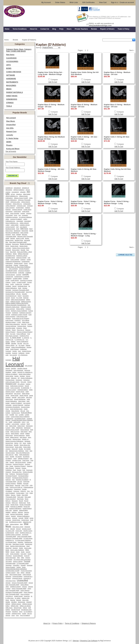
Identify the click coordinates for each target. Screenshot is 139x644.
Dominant (8, 290)
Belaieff (19, 234)
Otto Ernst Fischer (20, 462)
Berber (27, 238)
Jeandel (14, 397)
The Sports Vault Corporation (22, 559)
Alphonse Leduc (15, 202)
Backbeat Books (10, 229)
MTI (21, 443)
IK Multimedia (25, 388)
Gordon (15, 351)
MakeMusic (19, 428)
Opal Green (26, 460)
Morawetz (27, 441)
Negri (27, 451)
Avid (17, 227)
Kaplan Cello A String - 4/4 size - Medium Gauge (85, 138)
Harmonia (27, 370)
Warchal (13, 600)
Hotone (29, 382)
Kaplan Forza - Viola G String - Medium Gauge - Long (84, 235)
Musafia (16, 445)
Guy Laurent (13, 355)
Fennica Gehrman (11, 326)
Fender (30, 324)
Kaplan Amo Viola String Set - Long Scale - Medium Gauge (50, 73)
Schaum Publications (23, 516)
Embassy (28, 309)
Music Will (15, 449)
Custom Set (19, 284)
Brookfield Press (10, 256)
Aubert (8, 225)
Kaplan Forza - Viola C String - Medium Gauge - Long (84, 202)
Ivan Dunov (17, 393)
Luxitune (23, 424)
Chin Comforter (13, 269)
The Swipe (9, 561)
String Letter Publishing (17, 550)
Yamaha (8, 613)
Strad (28, 546)
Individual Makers (23, 390)
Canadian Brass (10, 258)
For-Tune (13, 334)
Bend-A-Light (20, 238)
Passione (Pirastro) (20, 466)
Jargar (7, 395)
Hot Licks (23, 382)
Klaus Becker (15, 411)
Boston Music (14, 246)
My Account (46, 2)
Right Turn (15, 503)
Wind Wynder (18, 608)
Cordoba (25, 278)
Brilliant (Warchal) (23, 254)
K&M (28, 401)
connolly (10, 135)
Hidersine (14, 378)
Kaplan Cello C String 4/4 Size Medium (117, 138)
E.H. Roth (19, 298)
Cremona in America (26, 280)
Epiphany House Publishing (19, 311)
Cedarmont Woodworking (13, 261)
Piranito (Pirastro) (11, 483)
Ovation (29, 462)
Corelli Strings (15, 280)
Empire (8, 311)
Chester (16, 265)
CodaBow (28, 272)
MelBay (28, 433)
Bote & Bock (16, 250)
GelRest (13, 341)
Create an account (127, 2)
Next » (132, 50)
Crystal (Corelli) (21, 282)
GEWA (9, 142)
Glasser (8, 347)
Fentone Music (22, 326)
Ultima (23, 573)
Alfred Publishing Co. (12, 196)
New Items (10, 55)
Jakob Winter (26, 393)
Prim (28, 491)
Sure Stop (23, 554)
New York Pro (9, 455)
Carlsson (23, 259)
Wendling (14, 602)
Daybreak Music (22, 286)
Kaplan (8, 403)
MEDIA (9, 89)
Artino (7, 219)
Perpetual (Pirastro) (11, 476)
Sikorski (13, 529)
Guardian (8, 353)
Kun (16, 415)
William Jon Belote (25, 606)
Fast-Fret (24, 324)
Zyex (17, 615)
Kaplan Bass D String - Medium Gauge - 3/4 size (51, 106)
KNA (28, 411)
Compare (54, 80)
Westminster (22, 602)
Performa (12, 474)
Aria (19, 215)
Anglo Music (17, 211)
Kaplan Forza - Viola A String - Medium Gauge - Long (51, 202)
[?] (29, 183)
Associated (20, 221)
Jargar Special (24, 395)
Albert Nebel (27, 194)
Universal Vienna (17, 578)
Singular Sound (27, 529)
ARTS (8, 65)
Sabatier (15, 510)
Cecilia (29, 259)
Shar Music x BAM (18, 527)
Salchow (14, 512)
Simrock (19, 529)
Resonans (15, 501)
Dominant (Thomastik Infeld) (21, 290)
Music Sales (19, 447)
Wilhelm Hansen (16, 604)
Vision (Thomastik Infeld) (19, 588)
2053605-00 (25, 188)
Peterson (8, 480)
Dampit (14, 286)
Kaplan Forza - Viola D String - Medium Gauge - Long (117, 202)
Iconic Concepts (15, 388)
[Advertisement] (69, 631)
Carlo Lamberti (15, 259)
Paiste (11, 466)
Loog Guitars (15, 424)
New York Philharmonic (23, 453)
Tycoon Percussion (26, 571)
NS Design (19, 456)
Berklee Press (19, 240)
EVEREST (18, 320)
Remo (27, 499)
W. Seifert (18, 598)
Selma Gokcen (14, 524)
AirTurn (13, 194)
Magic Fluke (13, 426)
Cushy (12, 284)
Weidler (8, 602)
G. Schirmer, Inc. (19, 340)
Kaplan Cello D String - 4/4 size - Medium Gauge (52, 170)
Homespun (19, 380)
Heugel (8, 378)
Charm (26, 263)
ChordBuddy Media (11, 271)
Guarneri (15, 353)
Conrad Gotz (9, 276)
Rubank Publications (15, 508)
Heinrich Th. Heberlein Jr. (25, 372)
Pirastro (9, 145)
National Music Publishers (17, 451)
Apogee (23, 213)
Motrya (16, 443)
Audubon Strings (25, 225)
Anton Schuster (15, 213)
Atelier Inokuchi (24, 223)
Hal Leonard (11, 118)
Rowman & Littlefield (16, 506)
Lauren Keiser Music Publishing (20, 417)
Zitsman (8, 615)
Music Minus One (25, 445)
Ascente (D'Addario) (16, 219)
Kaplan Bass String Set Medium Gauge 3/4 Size (51, 138)
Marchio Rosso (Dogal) (12, 430)
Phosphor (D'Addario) (22, 480)
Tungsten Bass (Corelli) (12, 571)
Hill (19, 378)
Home (6, 40)
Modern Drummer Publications (14, 441)
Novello (12, 456)
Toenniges (9, 565)
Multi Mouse (9, 445)
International (9, 393)
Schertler (8, 518)
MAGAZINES (11, 86)
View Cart (103, 2)
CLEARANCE (11, 58)
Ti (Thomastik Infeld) (23, 563)
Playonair (18, 485)
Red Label (20, 497)
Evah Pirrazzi (9, 320)
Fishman (8, 330)
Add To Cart (53, 82)
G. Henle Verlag (12, 138)
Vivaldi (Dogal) (18, 596)
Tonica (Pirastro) (10, 567)
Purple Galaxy (20, 493)
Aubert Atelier (15, 225)
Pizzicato (26, 483)
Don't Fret (29, 292)
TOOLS (9, 106)
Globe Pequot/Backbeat (18, 347)
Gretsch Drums (26, 351)
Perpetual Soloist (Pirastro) (20, 478)
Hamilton (13, 368)
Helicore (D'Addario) (11, 374)
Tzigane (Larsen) (11, 573)
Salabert (8, 512)
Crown (14, 282)
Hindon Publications (26, 378)
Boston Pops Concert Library (21, 248)
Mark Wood (24, 432)
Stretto (21, 548)
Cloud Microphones (11, 272)
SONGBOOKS (12, 99)
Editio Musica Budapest (18, 300)
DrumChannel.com (11, 296)
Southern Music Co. (26, 533)
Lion (28, 422)
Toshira (19, 567)
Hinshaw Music (10, 380)
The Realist (9, 559)
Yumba (24, 613)
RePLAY (8, 501)
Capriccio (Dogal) (21, 258)
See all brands (11, 151)
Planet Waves (10, 485)
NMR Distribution (24, 455)
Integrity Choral (10, 392)
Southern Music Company (13, 534)
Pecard (19, 470)
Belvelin (13, 238)
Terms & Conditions (72, 623)
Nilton (16, 455)
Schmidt (21, 518)
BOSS (7, 246)
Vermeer (8, 583)
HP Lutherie (21, 384)
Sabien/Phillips (23, 510)
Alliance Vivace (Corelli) (21, 198)
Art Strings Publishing (25, 217)
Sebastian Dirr (27, 522)
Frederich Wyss (24, 336)
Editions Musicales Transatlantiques (16, 305)
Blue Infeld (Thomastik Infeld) (18, 242)
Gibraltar (14, 343)
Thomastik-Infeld (10, 563)
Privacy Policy (57, 623)
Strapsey (15, 548)
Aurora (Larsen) (10, 227)
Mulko (29, 443)
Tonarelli (23, 565)
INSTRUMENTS (12, 82)
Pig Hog (20, 481)
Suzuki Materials (18, 556)
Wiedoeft (29, 602)
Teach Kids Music (11, 558)
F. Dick (19, 322)
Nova (7, 456)
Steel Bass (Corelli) (18, 544)
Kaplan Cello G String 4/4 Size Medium (84, 170)
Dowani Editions (10, 294)
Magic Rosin (21, 426)
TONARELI (16, 565)
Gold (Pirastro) (15, 349)
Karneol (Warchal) (18, 405)
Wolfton (8, 610)
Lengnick (29, 418)
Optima (12, 462)
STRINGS (10, 103)
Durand (8, 298)
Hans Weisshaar (18, 370)
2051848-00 (17, 188)
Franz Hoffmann (21, 334)
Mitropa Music (17, 439)
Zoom (13, 615)
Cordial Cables (17, 278)
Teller (23, 558)
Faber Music (26, 322)
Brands (15, 40)
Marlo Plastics (15, 433)
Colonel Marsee (10, 275)
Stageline (20, 542)
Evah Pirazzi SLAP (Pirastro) (21, 318)
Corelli (7, 280)
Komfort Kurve (16, 413)
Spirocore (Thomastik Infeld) (14, 538)
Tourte (24, 567)
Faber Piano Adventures (13, 324)
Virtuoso (24, 587)
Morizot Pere (9, 443)
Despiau (25, 288)
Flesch (14, 330)
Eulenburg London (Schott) (19, 315)
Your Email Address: (13, 168)
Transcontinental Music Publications (16, 569)
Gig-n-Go (26, 343)
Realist (19, 495)
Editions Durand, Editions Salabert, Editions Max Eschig (18, 302)
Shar (21, 524)
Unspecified (11, 125)
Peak (14, 470)
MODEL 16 (25, 439)
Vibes (7, 587)
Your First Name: (12, 162)
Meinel (22, 433)
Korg (7, 415)
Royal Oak (27, 506)
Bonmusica (16, 244)
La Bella (21, 415)
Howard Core (11, 132)
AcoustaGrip (15, 192)
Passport (18, 468)
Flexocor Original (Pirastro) (25, 332)
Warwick (19, 600)
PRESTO (23, 491)
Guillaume (21, 353)
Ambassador (27, 204)
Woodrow (15, 612)
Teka (18, 558)
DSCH (20, 296)
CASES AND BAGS (14, 72)
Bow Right (13, 252)
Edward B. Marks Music (13, 307)
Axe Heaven (23, 227)
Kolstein (8, 413)
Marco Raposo (25, 430)
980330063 (9, 190)
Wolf (30, 608)
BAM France (24, 229)
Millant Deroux (14, 437)
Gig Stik (20, 343)
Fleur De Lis (21, 330)
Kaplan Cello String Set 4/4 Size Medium (117, 170)
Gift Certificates (88, 2)
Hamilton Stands (22, 368)
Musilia (21, 449)
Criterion (8, 282)
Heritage (22, 376)
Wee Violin (25, 600)
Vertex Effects (24, 585)
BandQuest (17, 231)
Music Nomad (10, 447)
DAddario (8, 286)
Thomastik (27, 561)
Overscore (9, 464)
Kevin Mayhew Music (16, 409)
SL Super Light (10, 531)
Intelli (27, 392)
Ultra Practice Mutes (15, 574)
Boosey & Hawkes (26, 244)
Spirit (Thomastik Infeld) (24, 536)
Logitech (8, 424)
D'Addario (26, 284)
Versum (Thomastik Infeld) (19, 583)
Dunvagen (26, 296)
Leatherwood (9, 418)
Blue (7, 242)
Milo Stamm (23, 437)
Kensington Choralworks (13, 407)
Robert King (23, 503)
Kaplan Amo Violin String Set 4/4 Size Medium (85, 73)
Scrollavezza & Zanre (15, 522)
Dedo (20, 288)
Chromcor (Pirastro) (24, 271)
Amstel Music (20, 208)
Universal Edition (17, 576)
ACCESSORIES (12, 62)
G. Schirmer (26, 338)
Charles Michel (18, 263)
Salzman (20, 512)
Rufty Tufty (9, 510)
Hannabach (9, 370)
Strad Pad (8, 548)
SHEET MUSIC (12, 96)
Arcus (15, 215)
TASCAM (27, 556)
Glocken (29, 347)
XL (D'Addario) (28, 612)
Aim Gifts (10, 128)
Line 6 (24, 422)
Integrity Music (20, 392)
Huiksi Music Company (17, 386)
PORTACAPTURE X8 (16, 487)
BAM (18, 229)
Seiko (7, 524)
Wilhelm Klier (15, 606)
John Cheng (21, 397)
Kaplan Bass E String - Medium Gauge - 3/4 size (84, 106)
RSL (7, 508)
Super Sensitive (15, 554)
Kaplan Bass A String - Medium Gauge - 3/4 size (117, 73)
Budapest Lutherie (22, 256)
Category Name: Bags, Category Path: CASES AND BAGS (19, 50)
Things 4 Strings (18, 561)
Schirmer (15, 518)
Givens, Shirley (10, 345)
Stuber (18, 552)
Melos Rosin (9, 435)
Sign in (114, 2)
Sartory (8, 516)
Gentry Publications (22, 341)
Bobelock (8, 244)
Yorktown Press (16, 613)
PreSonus (16, 491)
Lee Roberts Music (20, 418)
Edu (29, 305)
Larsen (8, 417)
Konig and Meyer (13, 149)
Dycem (13, 298)
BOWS (9, 68)
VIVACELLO (9, 596)
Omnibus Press (17, 460)
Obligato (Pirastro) (23, 458)
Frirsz (7, 338)
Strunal (13, 552)
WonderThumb (16, 610)
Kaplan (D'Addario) (17, 403)
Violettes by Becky (15, 587)
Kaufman (27, 405)
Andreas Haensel (17, 209)
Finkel (25, 328)
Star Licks (8, 544)
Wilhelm (8, 604)
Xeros (21, 612)
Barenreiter (25, 231)
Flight (7, 334)
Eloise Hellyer (20, 309)
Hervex (28, 376)
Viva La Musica (25, 594)
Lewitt (10, 422)
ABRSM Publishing (19, 190)
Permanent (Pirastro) (22, 474)
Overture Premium (18, 464)
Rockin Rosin (14, 505)
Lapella (27, 415)
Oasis (15, 458)
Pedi (24, 470)
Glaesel (28, 345)
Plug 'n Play (25, 485)
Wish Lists (74, 2)
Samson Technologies (17, 514)
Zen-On (30, 613)
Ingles (31, 390)
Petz (13, 480)
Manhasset (27, 428)
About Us (47, 623)
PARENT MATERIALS (15, 92)
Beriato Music (10, 240)
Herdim (16, 376)
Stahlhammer (28, 542)
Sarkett (26, 514)
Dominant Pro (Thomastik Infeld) (15, 292)
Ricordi (21, 501)
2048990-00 (9, 188)
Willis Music (9, 608)
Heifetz (14, 372)
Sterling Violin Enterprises (18, 546)
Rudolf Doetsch (27, 508)
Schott (26, 518)
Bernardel (27, 240)
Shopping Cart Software (89, 641)
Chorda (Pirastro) (24, 269)
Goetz (7, 349)
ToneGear (30, 565)
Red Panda (20, 499)
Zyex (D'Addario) (25, 615)
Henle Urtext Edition (25, 374)
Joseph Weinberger (20, 399)
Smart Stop (19, 531)
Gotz (19, 351)
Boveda (23, 250)
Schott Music (25, 520)
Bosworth (8, 250)
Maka (13, 428)
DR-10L (19, 294)
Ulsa (18, 573)
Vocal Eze (27, 596)
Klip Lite (23, 411)
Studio (23, 552)
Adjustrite (23, 192)
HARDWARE (11, 79)
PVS (27, 493)
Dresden (24, 294)
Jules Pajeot (22, 401)
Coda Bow (21, 272)
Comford (19, 275)
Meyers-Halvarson (19, 435)
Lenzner (8, 420)
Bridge (15, 254)
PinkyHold (26, 481)
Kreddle (12, 415)
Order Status (60, 2)
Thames (28, 558)
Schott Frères (16, 520)
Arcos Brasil (9, 215)
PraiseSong (17, 489)
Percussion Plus (17, 472)
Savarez (13, 516)
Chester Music (24, 265)
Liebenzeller (17, 422)
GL (17, 345)
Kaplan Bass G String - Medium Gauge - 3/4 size (117, 106)
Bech (14, 234)
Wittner (25, 608)
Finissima (19, 328)
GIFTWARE (11, 75)
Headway (8, 372)
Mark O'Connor (15, 432)
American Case (21, 206)
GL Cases (22, 345)
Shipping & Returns (89, 623)
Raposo (13, 495)
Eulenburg (15, 313)
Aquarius (29, 213)
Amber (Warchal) (11, 206)
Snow (17, 533)
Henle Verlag (9, 376)
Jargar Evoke (14, 395)
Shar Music (11, 121)
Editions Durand (15, 301)
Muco (24, 443)
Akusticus (19, 194)
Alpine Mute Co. (17, 204)
